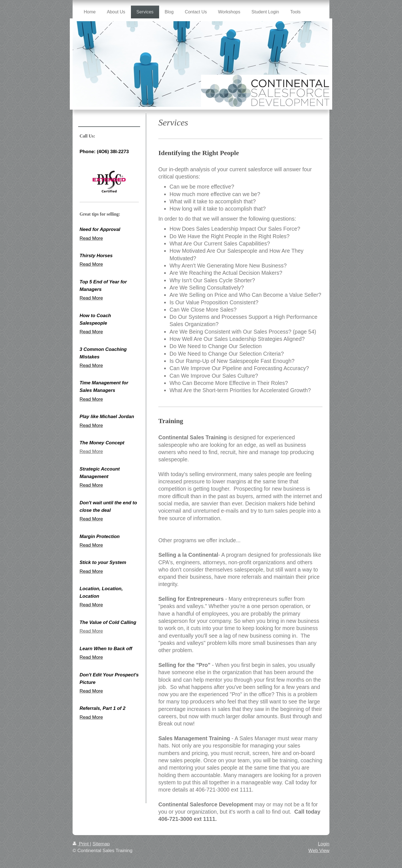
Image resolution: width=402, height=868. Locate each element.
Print (81, 844)
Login (324, 844)
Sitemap (101, 844)
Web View (319, 851)
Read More (91, 451)
